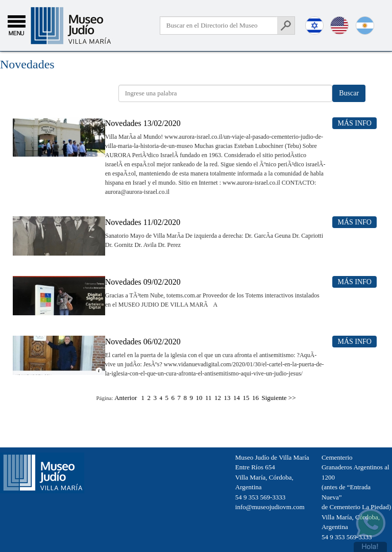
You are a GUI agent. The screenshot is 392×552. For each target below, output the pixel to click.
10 (199, 398)
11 (209, 398)
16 (255, 398)
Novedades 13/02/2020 (143, 123)
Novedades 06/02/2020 (143, 342)
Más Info (354, 123)
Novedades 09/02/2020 (143, 282)
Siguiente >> (279, 398)
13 (227, 398)
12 (218, 398)
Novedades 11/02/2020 (143, 222)
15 (246, 398)
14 (237, 398)
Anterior (126, 398)
